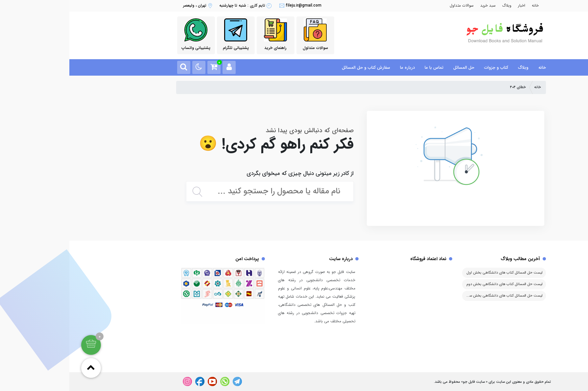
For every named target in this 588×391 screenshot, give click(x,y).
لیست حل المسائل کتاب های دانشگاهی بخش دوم (435, 284)
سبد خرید (419, 5)
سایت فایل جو (404, 382)
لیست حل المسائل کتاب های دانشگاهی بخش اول (435, 273)
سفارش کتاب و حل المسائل (297, 68)
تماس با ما (365, 68)
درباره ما (338, 68)
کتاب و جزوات (427, 68)
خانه (466, 5)
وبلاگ (437, 5)
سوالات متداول (392, 5)
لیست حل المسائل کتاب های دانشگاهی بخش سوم (435, 296)
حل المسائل (394, 68)
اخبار (452, 5)
